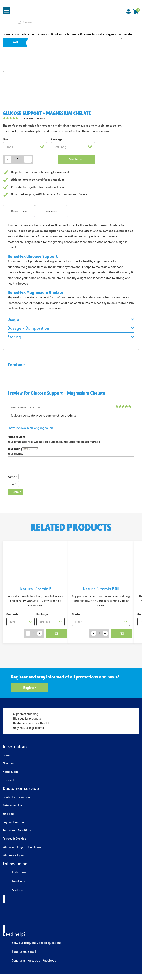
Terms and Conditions (17, 830)
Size (5, 139)
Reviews (51, 211)
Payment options (14, 822)
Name (12, 477)
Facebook (14, 881)
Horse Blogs (11, 772)
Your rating (15, 449)
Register (30, 688)
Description (19, 211)
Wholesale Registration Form (22, 847)
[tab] (19, 211)
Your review (16, 454)
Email (12, 484)
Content (77, 614)
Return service (12, 805)
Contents (12, 614)
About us (9, 763)
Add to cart (77, 159)
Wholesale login (13, 855)
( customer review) (32, 118)
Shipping (9, 814)
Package (57, 139)
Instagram (14, 872)
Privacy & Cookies (14, 838)
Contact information (16, 797)
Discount (9, 780)
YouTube (13, 890)
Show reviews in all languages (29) (31, 428)
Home (7, 755)
